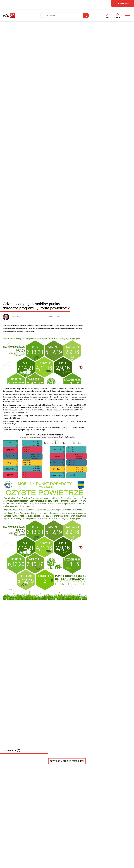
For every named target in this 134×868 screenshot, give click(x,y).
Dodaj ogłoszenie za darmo (48, 593)
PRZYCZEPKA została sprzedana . (38, 610)
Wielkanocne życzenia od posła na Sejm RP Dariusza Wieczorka (17, 570)
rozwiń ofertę (123, 3)
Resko (58, 462)
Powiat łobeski (15, 462)
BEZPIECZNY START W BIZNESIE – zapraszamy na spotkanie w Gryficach (49, 537)
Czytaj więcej (120, 583)
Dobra (33, 462)
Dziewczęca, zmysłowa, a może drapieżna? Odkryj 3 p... (98, 559)
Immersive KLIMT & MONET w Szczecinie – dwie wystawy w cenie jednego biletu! (83, 523)
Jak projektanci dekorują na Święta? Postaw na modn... (98, 564)
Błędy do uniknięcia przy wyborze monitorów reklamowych (81, 490)
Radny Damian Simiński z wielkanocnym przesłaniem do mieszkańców (50, 570)
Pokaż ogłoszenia (79, 679)
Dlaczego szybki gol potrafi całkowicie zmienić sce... (96, 555)
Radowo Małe (49, 462)
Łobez (40, 462)
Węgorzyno (67, 462)
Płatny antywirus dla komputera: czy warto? (93, 569)
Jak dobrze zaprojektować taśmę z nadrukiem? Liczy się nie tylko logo (115, 523)
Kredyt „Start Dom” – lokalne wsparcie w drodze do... (97, 550)
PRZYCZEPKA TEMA (37, 606)
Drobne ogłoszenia (19, 593)
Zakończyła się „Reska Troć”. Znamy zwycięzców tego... (98, 545)
